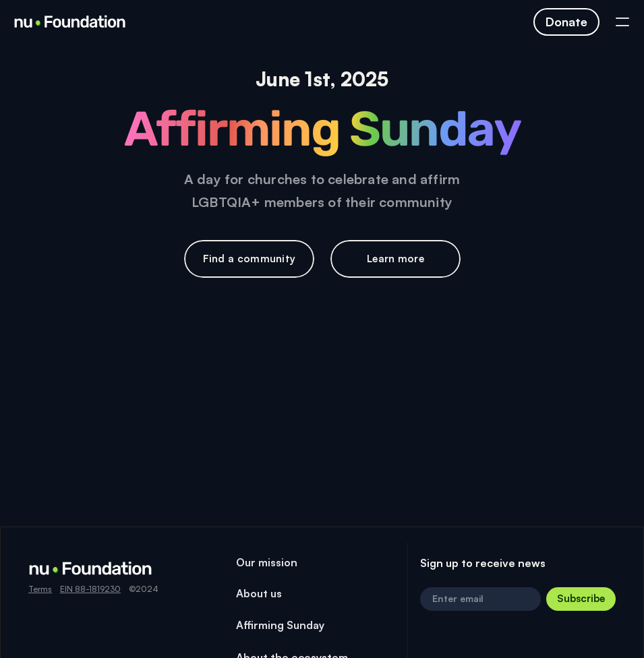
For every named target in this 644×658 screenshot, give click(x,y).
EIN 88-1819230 (90, 589)
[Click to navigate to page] (566, 22)
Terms (40, 589)
